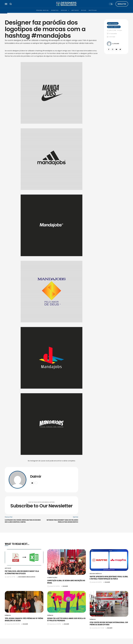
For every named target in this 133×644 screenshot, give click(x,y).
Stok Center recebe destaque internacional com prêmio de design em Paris (109, 623)
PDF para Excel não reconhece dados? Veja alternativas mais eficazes (22, 572)
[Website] (36, 483)
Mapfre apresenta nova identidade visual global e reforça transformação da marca (109, 578)
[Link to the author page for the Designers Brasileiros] (27, 577)
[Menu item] (43, 10)
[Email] (32, 483)
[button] (6, 4)
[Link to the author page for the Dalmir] (109, 44)
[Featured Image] (24, 557)
